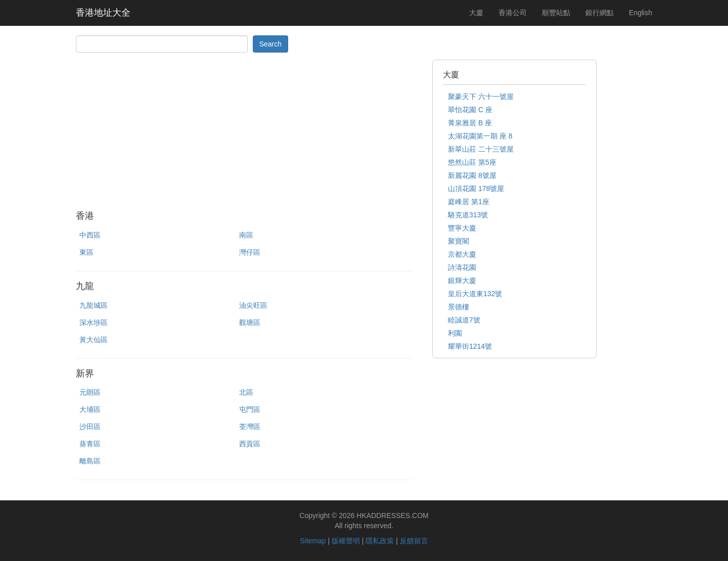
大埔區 (90, 409)
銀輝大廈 (462, 280)
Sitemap (313, 541)
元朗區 (90, 392)
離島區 (90, 461)
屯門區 (250, 409)
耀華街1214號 (470, 346)
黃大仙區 (94, 340)
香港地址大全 (103, 13)
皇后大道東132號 (475, 294)
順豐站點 (556, 13)
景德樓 (459, 307)
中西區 (90, 235)
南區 (246, 235)
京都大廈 (462, 254)
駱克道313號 (468, 215)
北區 (246, 392)
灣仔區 (250, 252)
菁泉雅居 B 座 (470, 123)
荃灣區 (250, 427)
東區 (86, 252)
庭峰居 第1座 (469, 202)
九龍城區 (94, 305)
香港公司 (513, 13)
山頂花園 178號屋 (476, 189)
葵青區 (90, 444)
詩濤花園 (462, 267)
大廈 (476, 13)
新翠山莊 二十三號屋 (481, 149)
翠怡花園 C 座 (470, 110)
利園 (455, 333)
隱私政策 (380, 541)
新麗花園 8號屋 (472, 175)
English (641, 13)
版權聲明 (346, 541)
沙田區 (90, 427)
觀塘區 (250, 322)
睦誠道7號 (464, 320)
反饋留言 (414, 541)
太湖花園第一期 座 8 (480, 136)
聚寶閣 (459, 241)
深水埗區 (94, 322)
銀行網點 (600, 13)
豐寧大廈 (462, 228)
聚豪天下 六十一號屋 (481, 97)
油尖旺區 (253, 305)
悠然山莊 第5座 (472, 162)
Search (270, 44)
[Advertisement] (244, 130)
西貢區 (250, 444)
